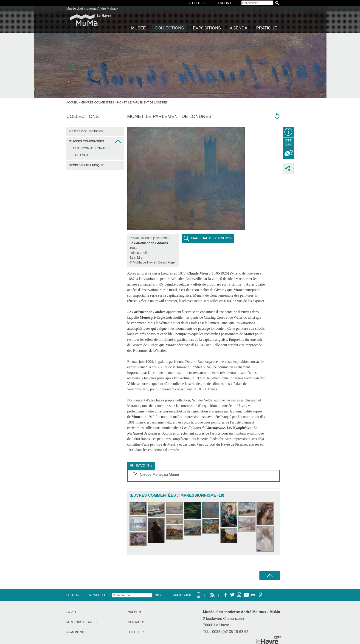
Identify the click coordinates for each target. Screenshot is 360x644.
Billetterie (137, 632)
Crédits (134, 612)
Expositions (207, 28)
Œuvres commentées (98, 103)
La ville (73, 612)
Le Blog (73, 595)
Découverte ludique (86, 165)
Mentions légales (81, 622)
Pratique (267, 28)
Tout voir (81, 155)
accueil (72, 103)
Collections (169, 28)
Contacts (136, 622)
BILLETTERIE (197, 3)
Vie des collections (86, 131)
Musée (138, 28)
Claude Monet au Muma (159, 474)
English (224, 3)
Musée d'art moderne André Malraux (92, 9)
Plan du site (77, 632)
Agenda (239, 28)
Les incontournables (91, 148)
